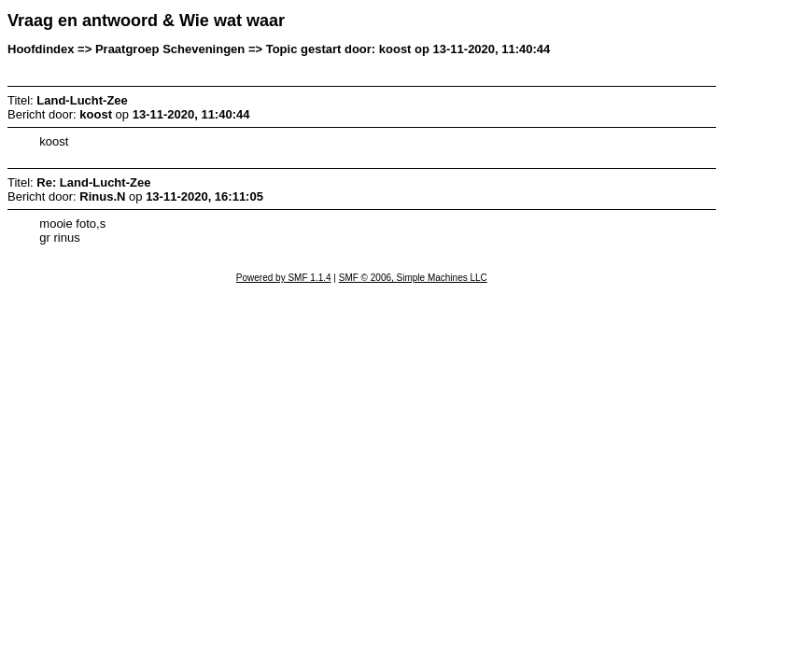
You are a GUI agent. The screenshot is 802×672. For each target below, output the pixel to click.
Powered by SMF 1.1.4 (284, 278)
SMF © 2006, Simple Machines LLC (413, 278)
